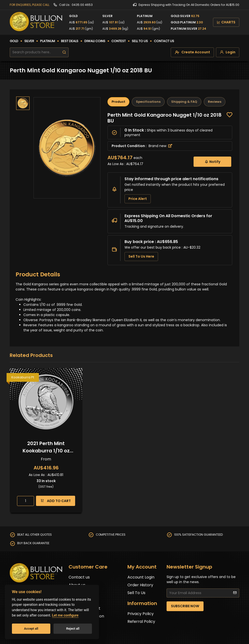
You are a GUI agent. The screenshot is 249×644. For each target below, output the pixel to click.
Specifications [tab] (148, 102)
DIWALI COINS (95, 41)
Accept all (31, 629)
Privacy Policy (141, 614)
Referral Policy (141, 621)
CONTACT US (164, 41)
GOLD (14, 41)
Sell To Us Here (141, 256)
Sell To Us (136, 593)
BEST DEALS (70, 41)
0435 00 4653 (82, 5)
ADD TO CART (56, 501)
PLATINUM (48, 41)
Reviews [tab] (215, 102)
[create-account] (192, 52)
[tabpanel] (170, 189)
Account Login (141, 577)
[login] (228, 52)
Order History (140, 585)
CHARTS (226, 22)
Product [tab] (118, 102)
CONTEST (119, 41)
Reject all (73, 629)
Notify (212, 162)
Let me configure (65, 615)
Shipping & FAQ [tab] (184, 102)
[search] (64, 52)
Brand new (160, 146)
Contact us (79, 577)
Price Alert (138, 199)
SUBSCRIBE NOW (185, 606)
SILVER (29, 41)
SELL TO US (140, 41)
